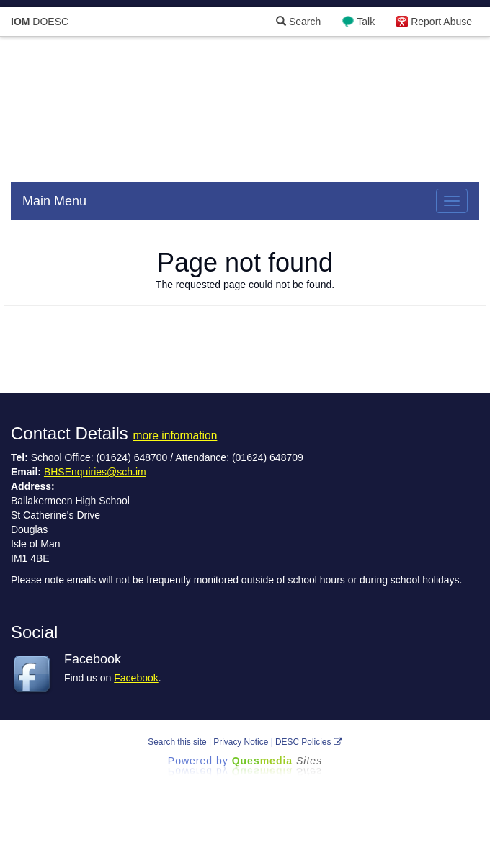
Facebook (136, 678)
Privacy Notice (241, 742)
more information (175, 435)
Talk (366, 22)
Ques (277, 761)
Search (298, 22)
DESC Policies (309, 742)
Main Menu (54, 201)
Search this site (177, 742)
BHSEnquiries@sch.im (95, 472)
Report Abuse (441, 22)
